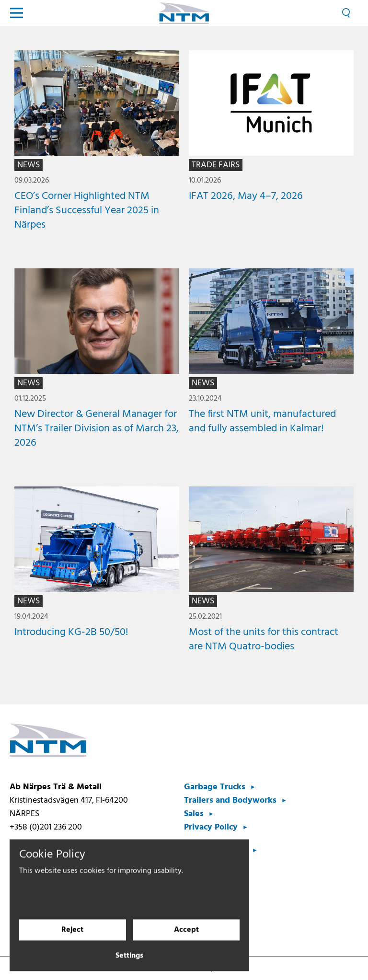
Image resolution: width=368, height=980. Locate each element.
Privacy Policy (211, 827)
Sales (194, 814)
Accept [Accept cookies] (186, 938)
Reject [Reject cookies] (72, 938)
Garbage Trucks (215, 787)
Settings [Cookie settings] (129, 964)
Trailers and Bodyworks (230, 801)
